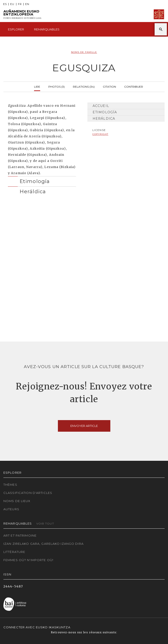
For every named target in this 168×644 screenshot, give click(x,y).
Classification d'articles (28, 493)
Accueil (101, 106)
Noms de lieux (17, 501)
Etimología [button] (35, 181)
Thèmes (10, 485)
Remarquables (47, 29)
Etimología (105, 112)
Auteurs (11, 509)
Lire (37, 86)
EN (27, 4)
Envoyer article (84, 426)
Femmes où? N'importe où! (28, 560)
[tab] (42, 180)
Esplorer (16, 29)
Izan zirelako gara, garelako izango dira (43, 544)
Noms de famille (84, 52)
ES (5, 4)
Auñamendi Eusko (22, 14)
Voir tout (45, 524)
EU (12, 4)
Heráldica (104, 119)
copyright (100, 134)
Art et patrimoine (20, 535)
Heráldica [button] (33, 191)
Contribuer (134, 86)
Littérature (14, 552)
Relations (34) (84, 86)
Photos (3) (57, 86)
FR (20, 4)
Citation (109, 86)
